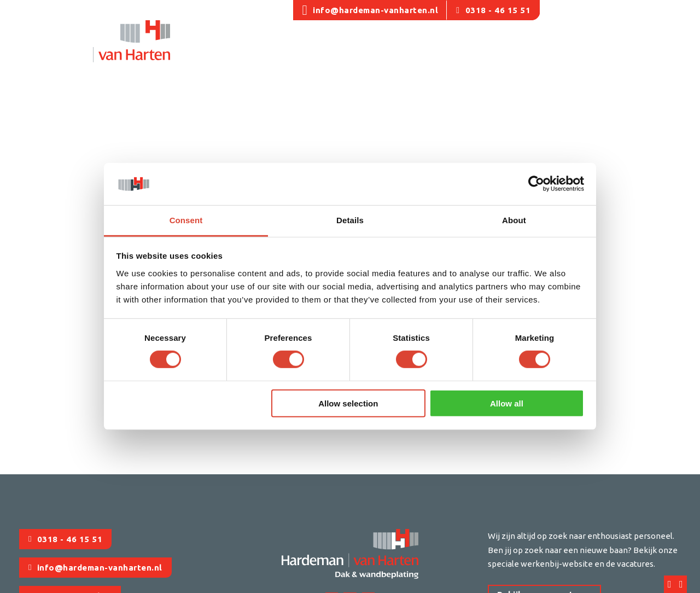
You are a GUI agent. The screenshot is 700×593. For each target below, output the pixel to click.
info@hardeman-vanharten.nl (371, 10)
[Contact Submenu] (646, 48)
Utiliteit (279, 46)
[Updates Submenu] (587, 48)
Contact (622, 46)
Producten (496, 46)
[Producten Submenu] (525, 48)
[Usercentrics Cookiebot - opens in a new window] (536, 184)
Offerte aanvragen (643, 10)
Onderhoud (439, 46)
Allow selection (348, 403)
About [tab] (514, 220)
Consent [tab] (186, 220)
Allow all (507, 403)
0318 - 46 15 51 (493, 10)
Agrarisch (328, 46)
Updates (561, 46)
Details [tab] (350, 220)
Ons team (230, 46)
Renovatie (382, 46)
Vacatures (568, 10)
